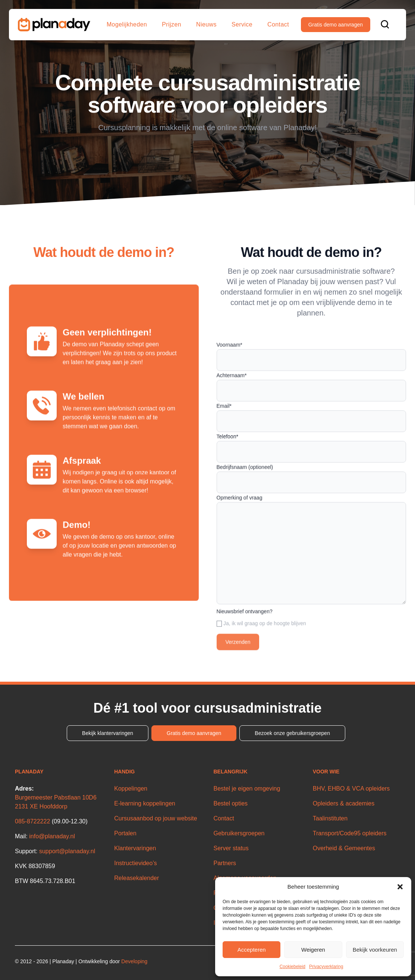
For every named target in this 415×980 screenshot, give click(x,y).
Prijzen (172, 24)
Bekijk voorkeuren (375, 950)
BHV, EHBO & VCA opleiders (351, 789)
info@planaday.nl (52, 836)
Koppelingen (131, 789)
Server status (231, 848)
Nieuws (206, 24)
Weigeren (313, 950)
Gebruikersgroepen (239, 833)
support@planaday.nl (67, 851)
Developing (134, 961)
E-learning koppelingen (145, 803)
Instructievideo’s (135, 863)
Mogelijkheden (127, 24)
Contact (278, 24)
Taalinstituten (330, 818)
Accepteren (252, 950)
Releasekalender (136, 878)
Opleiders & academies (344, 803)
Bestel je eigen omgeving (247, 789)
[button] (400, 887)
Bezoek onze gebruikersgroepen (292, 733)
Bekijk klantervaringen (108, 733)
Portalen (125, 833)
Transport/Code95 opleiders (350, 833)
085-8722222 (32, 821)
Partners (225, 863)
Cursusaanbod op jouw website (155, 818)
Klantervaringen (135, 848)
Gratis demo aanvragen (336, 25)
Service (242, 24)
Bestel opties (231, 803)
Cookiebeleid (293, 967)
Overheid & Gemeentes (344, 848)
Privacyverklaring (326, 967)
